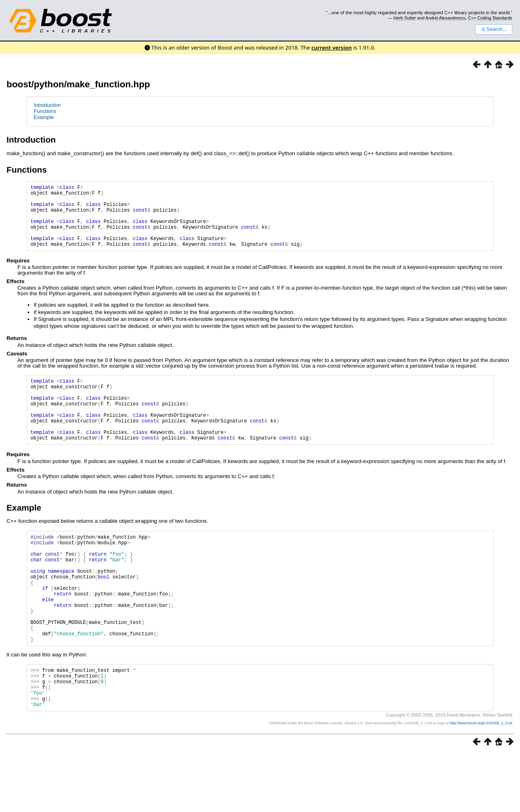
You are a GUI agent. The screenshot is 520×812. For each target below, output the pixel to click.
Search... (494, 29)
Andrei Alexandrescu (445, 18)
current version (331, 48)
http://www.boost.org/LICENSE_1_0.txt (481, 782)
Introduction (47, 105)
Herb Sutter (405, 18)
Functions (45, 111)
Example (44, 117)
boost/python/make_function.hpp (78, 84)
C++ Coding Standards (490, 18)
